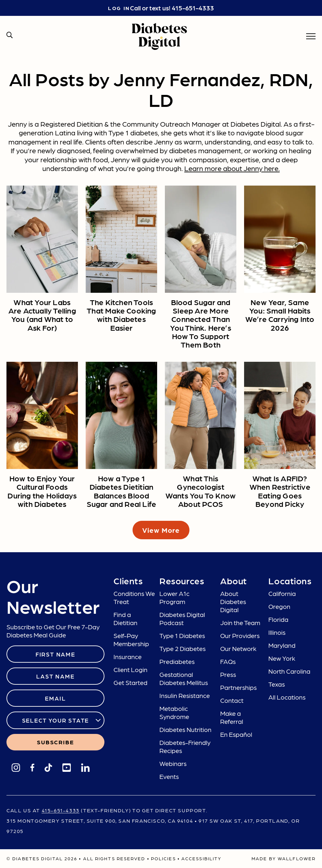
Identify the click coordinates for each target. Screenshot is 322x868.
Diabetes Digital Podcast (182, 618)
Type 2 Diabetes (182, 648)
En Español (236, 734)
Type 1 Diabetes (182, 635)
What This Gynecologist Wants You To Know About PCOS (201, 491)
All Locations (287, 697)
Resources (182, 580)
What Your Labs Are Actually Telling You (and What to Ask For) (42, 314)
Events (169, 776)
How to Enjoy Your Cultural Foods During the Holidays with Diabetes (42, 491)
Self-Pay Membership (131, 640)
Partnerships (238, 687)
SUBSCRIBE (55, 742)
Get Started (130, 682)
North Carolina (289, 671)
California (282, 593)
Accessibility (201, 858)
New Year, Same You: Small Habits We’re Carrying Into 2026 (280, 314)
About (234, 580)
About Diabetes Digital (233, 601)
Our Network (238, 648)
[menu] (311, 36)
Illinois (277, 632)
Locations (290, 580)
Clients (128, 580)
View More (161, 530)
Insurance (128, 657)
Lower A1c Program (174, 597)
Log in (119, 8)
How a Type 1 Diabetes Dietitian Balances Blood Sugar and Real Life (122, 491)
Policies (163, 858)
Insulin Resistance (185, 695)
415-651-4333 (193, 8)
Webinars (173, 763)
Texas (277, 684)
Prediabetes (177, 661)
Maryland (282, 645)
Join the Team (240, 622)
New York (282, 658)
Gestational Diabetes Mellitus (184, 678)
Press (228, 674)
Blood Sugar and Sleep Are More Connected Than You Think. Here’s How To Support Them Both (200, 323)
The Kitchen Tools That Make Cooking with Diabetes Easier (121, 314)
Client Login (130, 669)
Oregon (279, 606)
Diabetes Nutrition (185, 729)
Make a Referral (232, 717)
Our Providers (240, 635)
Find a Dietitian (125, 618)
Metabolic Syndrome (174, 712)
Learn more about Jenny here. (232, 168)
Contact (232, 700)
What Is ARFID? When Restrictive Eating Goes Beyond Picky (280, 491)
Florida (278, 619)
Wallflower (297, 858)
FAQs (228, 661)
